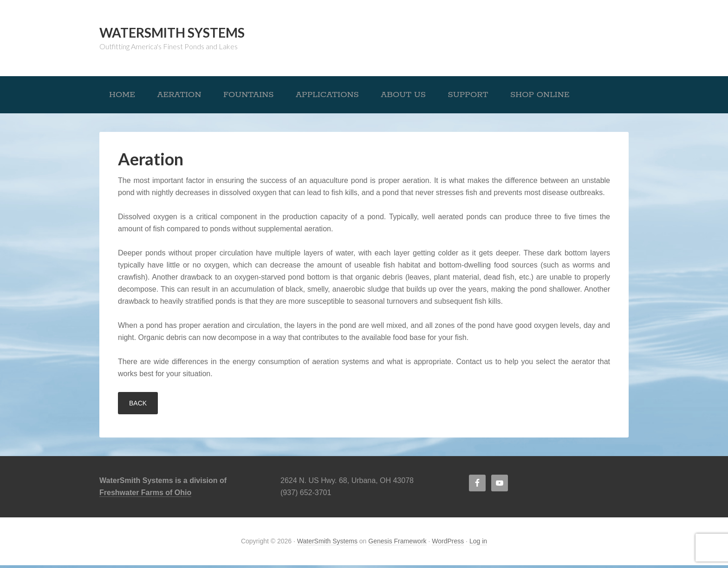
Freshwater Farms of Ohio (145, 495)
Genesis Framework (397, 544)
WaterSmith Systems (172, 33)
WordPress (448, 544)
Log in (478, 544)
